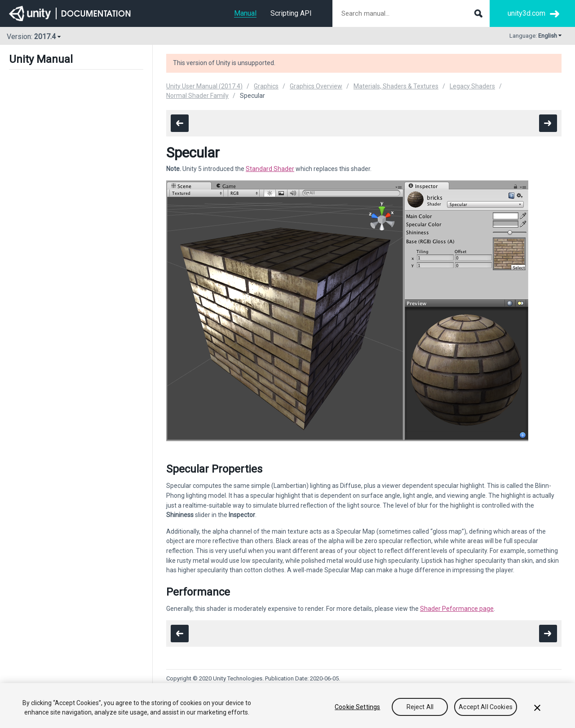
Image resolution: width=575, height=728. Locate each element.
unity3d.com (526, 13)
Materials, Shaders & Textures (396, 86)
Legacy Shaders (472, 86)
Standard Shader (270, 169)
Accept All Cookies (486, 707)
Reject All (420, 707)
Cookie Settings (357, 707)
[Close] (537, 708)
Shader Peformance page (457, 609)
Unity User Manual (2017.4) (204, 86)
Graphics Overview (316, 86)
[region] (287, 706)
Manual (245, 13)
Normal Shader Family (197, 96)
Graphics (266, 86)
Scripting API (291, 13)
